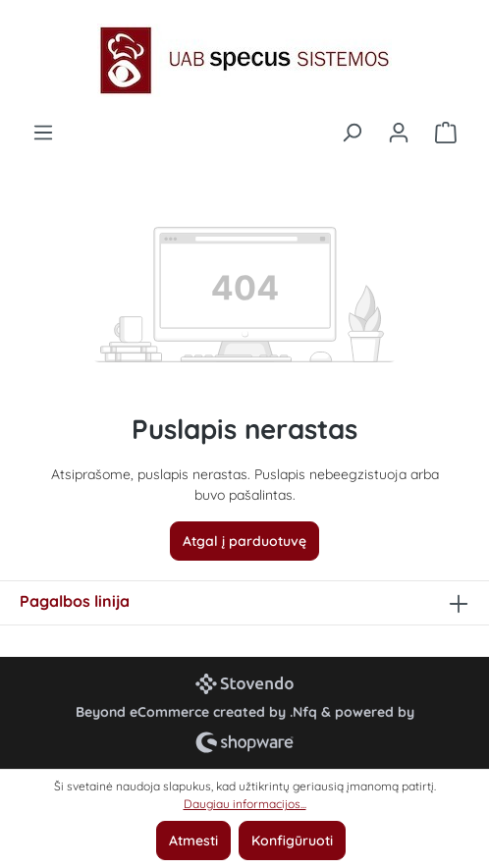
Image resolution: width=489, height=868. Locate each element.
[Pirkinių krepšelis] (446, 133)
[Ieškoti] (352, 133)
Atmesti (193, 841)
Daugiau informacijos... (245, 804)
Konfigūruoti (292, 841)
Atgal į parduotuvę (244, 541)
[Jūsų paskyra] (399, 133)
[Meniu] (43, 133)
